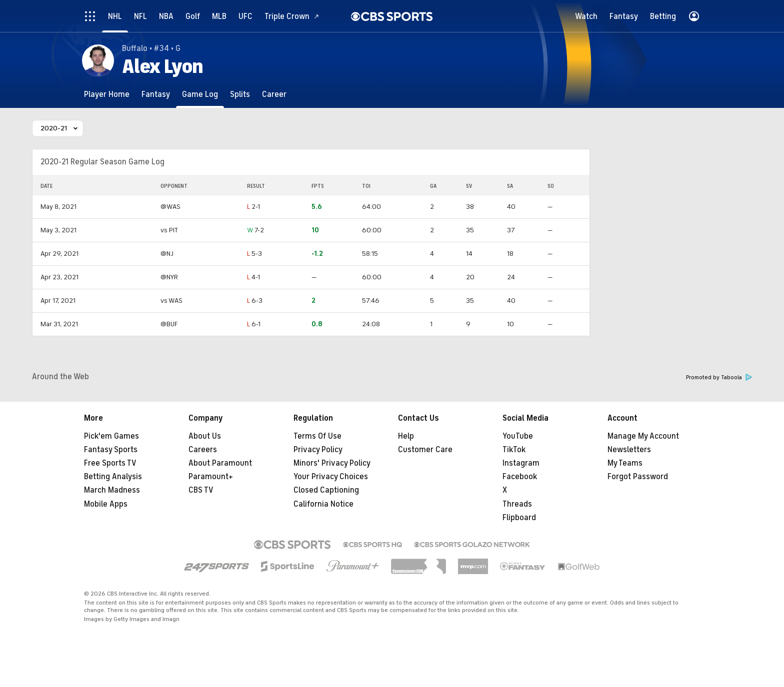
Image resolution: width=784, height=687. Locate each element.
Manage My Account (643, 436)
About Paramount (220, 463)
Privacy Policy (318, 450)
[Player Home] (107, 94)
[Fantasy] (156, 94)
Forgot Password (638, 477)
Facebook (520, 477)
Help (406, 436)
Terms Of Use (317, 436)
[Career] (274, 94)
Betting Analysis (113, 477)
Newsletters (629, 450)
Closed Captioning (326, 490)
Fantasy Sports (111, 450)
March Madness (112, 490)
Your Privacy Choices (331, 477)
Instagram (521, 463)
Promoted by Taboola (719, 377)
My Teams (625, 463)
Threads (517, 504)
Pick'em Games (111, 436)
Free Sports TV (110, 463)
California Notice (323, 504)
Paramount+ (211, 477)
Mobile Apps (106, 504)
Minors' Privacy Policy (332, 463)
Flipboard (519, 518)
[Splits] (240, 94)
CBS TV (201, 490)
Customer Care (425, 450)
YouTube (518, 436)
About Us (205, 436)
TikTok (514, 450)
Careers (203, 450)
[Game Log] (200, 94)
